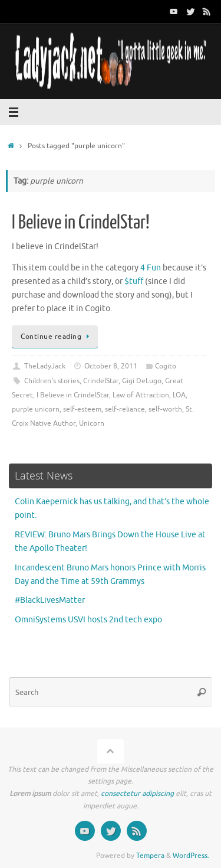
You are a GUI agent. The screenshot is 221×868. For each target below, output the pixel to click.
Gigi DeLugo (142, 381)
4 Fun (151, 268)
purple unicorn (36, 409)
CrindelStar (101, 381)
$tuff (134, 281)
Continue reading (57, 337)
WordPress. (191, 856)
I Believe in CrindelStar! (81, 223)
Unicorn (92, 423)
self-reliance (125, 409)
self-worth (165, 409)
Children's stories (52, 381)
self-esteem (82, 409)
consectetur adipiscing (137, 794)
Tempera (150, 856)
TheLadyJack (45, 366)
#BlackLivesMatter (50, 600)
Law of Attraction (141, 395)
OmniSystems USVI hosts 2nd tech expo (88, 620)
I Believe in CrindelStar (73, 395)
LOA (179, 395)
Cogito (166, 366)
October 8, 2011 (111, 366)
